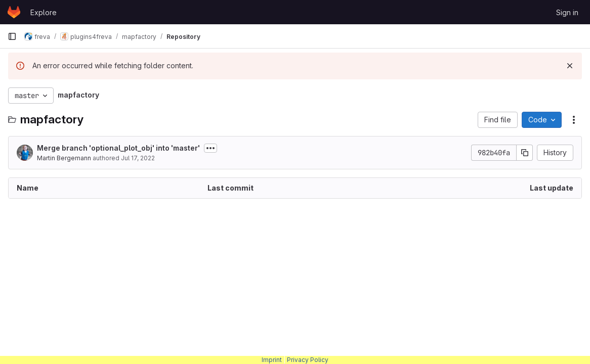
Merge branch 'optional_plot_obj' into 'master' (118, 148)
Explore (44, 12)
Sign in (567, 12)
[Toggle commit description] (210, 148)
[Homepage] (14, 12)
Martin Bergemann (64, 158)
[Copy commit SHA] (525, 153)
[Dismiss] (570, 66)
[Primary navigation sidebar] (12, 36)
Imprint (272, 360)
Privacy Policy (308, 360)
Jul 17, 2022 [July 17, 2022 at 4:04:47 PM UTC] (138, 158)
